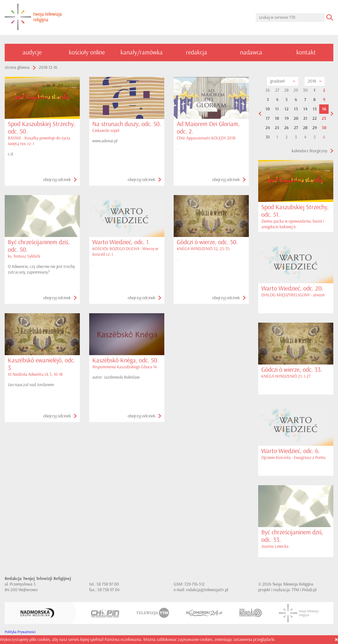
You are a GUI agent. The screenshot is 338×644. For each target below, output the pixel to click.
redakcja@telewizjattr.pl (207, 590)
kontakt (306, 52)
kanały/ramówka (142, 52)
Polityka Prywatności (20, 632)
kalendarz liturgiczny (310, 151)
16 (324, 109)
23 (324, 118)
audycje (32, 52)
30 (324, 128)
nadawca (251, 52)
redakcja (197, 52)
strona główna (17, 67)
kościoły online (87, 52)
